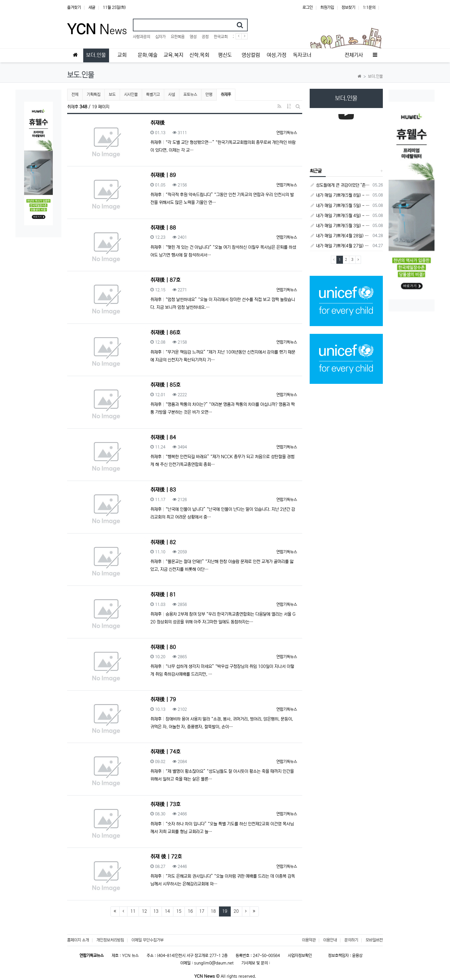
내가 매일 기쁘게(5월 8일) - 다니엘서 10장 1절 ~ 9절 (340, 195)
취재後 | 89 (163, 175)
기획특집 (94, 95)
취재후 (228, 94)
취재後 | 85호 (165, 385)
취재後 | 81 (163, 595)
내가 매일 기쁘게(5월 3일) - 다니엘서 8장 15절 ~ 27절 (340, 226)
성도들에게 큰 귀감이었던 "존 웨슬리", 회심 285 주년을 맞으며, (340, 185)
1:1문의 (369, 7)
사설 (172, 95)
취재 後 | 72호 (166, 857)
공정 (205, 37)
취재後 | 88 (163, 228)
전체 (75, 95)
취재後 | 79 (163, 700)
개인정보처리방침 (110, 940)
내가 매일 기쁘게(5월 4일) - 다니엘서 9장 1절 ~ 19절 (340, 216)
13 (156, 911)
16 (190, 911)
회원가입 (327, 7)
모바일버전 (374, 940)
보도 (112, 95)
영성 (193, 37)
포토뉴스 (190, 95)
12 (144, 911)
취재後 (158, 123)
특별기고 (153, 95)
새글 (92, 7)
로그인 (308, 7)
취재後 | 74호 (165, 752)
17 (202, 911)
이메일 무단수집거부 (148, 940)
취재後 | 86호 (165, 333)
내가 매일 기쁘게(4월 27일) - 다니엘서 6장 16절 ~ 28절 (340, 246)
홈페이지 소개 (78, 940)
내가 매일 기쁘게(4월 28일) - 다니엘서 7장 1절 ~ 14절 (340, 236)
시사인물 (131, 95)
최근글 (316, 171)
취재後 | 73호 (165, 804)
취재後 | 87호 (165, 280)
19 (226, 911)
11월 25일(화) (114, 7)
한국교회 (221, 37)
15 (179, 911)
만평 (209, 95)
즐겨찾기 (74, 7)
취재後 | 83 (163, 490)
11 (133, 911)
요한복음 (178, 37)
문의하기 (351, 940)
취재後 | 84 (163, 438)
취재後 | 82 (163, 542)
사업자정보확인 (300, 956)
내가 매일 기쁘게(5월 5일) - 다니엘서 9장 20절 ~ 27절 (340, 206)
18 (213, 911)
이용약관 (309, 940)
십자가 (160, 37)
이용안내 (330, 940)
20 (236, 911)
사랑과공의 (141, 37)
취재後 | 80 (163, 647)
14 (167, 911)
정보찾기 (348, 7)
